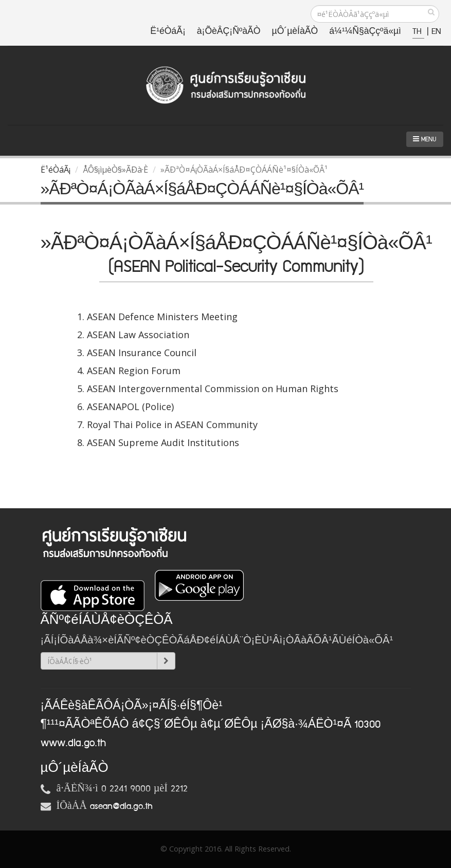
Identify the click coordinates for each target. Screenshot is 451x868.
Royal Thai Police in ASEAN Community (172, 424)
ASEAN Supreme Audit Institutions (163, 442)
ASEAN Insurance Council (142, 353)
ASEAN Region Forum (134, 371)
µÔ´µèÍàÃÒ (295, 32)
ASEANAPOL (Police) (130, 407)
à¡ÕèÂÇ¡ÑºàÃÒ (229, 32)
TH (418, 32)
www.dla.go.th (73, 743)
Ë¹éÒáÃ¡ (168, 32)
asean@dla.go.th (121, 806)
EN (436, 32)
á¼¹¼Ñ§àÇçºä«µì (365, 32)
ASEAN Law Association (138, 335)
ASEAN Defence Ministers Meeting (162, 317)
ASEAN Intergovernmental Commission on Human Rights (213, 389)
